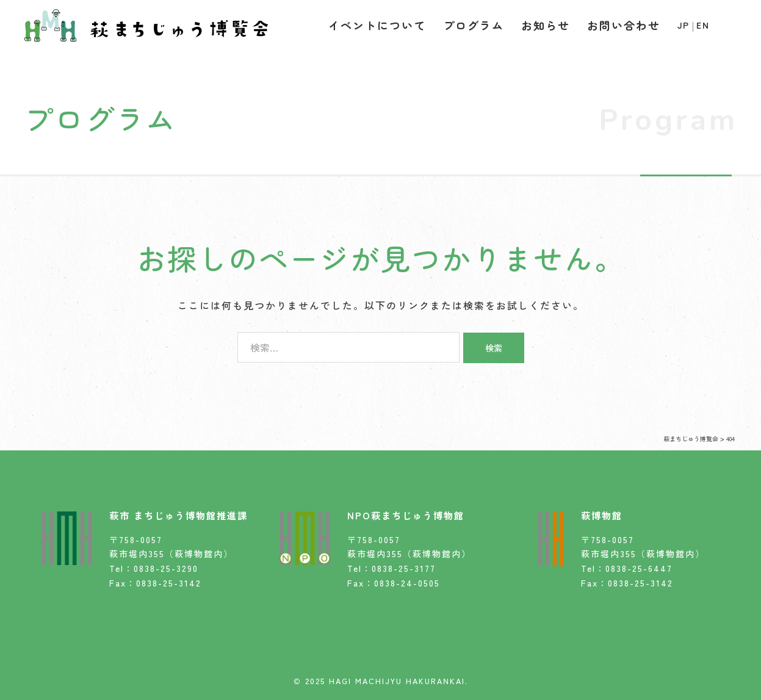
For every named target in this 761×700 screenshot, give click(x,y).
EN (703, 25)
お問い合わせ (624, 25)
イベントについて (377, 25)
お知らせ (546, 25)
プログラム (474, 25)
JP (683, 25)
